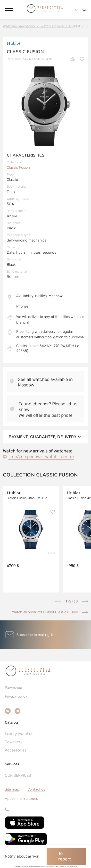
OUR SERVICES (18, 775)
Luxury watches (19, 734)
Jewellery (14, 742)
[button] (9, 9)
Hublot (14, 43)
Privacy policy (16, 696)
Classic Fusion (18, 167)
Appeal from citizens (21, 799)
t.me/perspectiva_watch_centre (41, 457)
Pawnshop (13, 688)
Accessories (16, 750)
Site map (12, 789)
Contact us (36, 789)
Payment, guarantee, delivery (45, 437)
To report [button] (65, 856)
